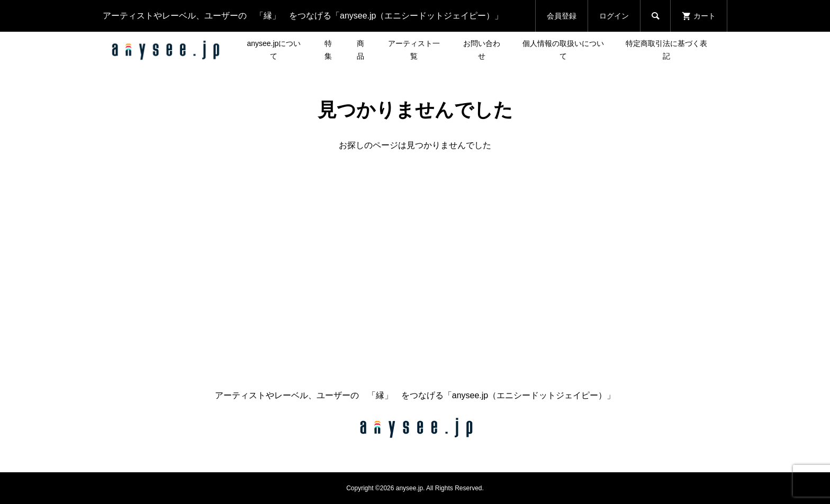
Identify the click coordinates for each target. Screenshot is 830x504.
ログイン (614, 16)
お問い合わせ (482, 50)
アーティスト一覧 (414, 50)
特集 (328, 50)
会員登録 (562, 16)
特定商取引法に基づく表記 (666, 50)
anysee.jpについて (274, 50)
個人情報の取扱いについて (563, 50)
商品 (360, 50)
